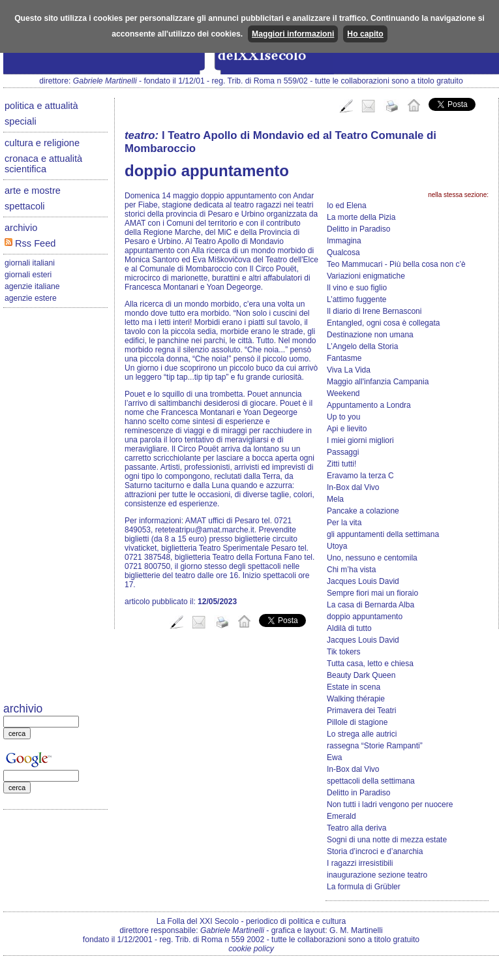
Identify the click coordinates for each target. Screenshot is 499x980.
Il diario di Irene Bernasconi (374, 311)
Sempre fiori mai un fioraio (372, 593)
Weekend (343, 393)
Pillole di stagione (357, 722)
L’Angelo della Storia (362, 346)
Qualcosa (343, 253)
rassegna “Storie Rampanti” (375, 746)
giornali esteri (28, 275)
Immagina (344, 241)
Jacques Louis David (363, 581)
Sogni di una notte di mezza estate (387, 840)
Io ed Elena (347, 206)
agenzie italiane (32, 286)
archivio (21, 228)
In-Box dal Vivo (353, 487)
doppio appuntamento (365, 617)
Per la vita (344, 523)
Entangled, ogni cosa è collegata (383, 323)
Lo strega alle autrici (362, 734)
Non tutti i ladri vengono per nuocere (390, 804)
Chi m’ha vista (351, 570)
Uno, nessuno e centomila (372, 558)
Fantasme (344, 358)
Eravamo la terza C (360, 476)
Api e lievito (347, 429)
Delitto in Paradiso (358, 229)
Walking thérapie (356, 699)
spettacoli (25, 206)
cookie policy (251, 949)
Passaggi (343, 452)
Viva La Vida (349, 370)
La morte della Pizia (361, 217)
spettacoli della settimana (371, 781)
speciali (21, 121)
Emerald (341, 816)
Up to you (343, 417)
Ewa (334, 758)
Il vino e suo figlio (357, 288)
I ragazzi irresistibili (360, 863)
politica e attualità (41, 106)
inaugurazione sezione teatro (377, 875)
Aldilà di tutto (349, 628)
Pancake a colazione (363, 511)
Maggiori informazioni (293, 34)
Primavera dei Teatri (362, 711)
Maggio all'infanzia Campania (378, 382)
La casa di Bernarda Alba (370, 605)
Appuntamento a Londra (369, 405)
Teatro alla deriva (356, 828)
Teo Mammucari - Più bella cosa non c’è (396, 264)
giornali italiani (30, 263)
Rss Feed (30, 243)
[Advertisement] (55, 506)
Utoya (337, 546)
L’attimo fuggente (356, 299)
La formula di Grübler (364, 887)
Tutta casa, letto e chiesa (370, 664)
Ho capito (365, 34)
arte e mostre (33, 191)
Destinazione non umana (370, 335)
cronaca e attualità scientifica (43, 164)
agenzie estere (31, 298)
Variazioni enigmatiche (366, 276)
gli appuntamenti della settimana (383, 534)
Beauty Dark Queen (361, 675)
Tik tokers (344, 652)
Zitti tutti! (341, 464)
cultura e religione (42, 143)
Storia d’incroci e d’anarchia (375, 851)
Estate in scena (354, 687)
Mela (335, 499)
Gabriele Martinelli (105, 81)
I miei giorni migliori (360, 440)
